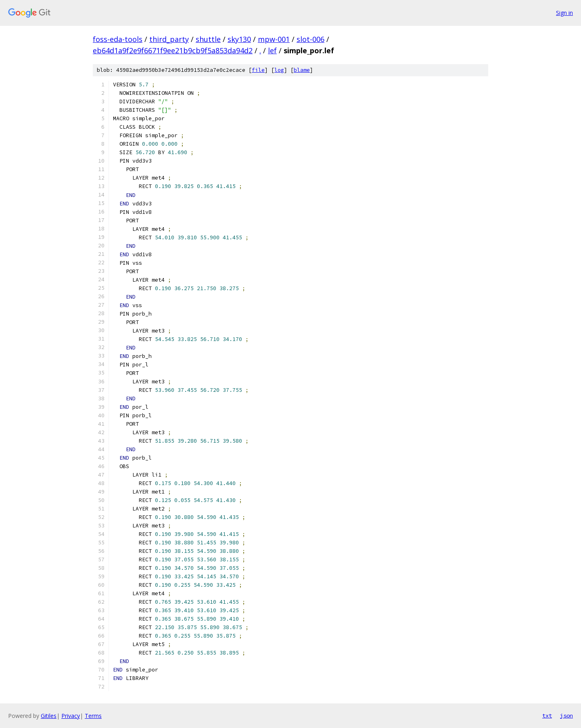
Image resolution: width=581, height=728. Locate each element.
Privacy (71, 716)
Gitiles (49, 716)
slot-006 (310, 39)
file (258, 70)
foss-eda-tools (118, 39)
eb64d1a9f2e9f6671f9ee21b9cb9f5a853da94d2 (173, 50)
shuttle (208, 39)
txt (547, 715)
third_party (169, 39)
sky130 (239, 39)
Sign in (564, 13)
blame (302, 70)
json (566, 715)
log (279, 70)
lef (272, 50)
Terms (93, 716)
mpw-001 (274, 39)
